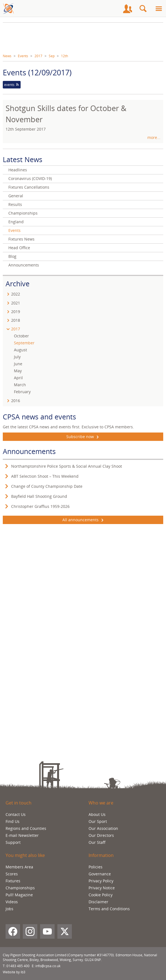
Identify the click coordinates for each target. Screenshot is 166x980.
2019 (16, 312)
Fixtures (13, 881)
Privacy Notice (102, 888)
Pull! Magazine (19, 895)
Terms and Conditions (109, 909)
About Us (97, 814)
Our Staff (97, 842)
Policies (96, 867)
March (20, 385)
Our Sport (98, 821)
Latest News (23, 159)
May (18, 371)
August (20, 350)
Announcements (24, 265)
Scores (12, 874)
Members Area (19, 867)
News (7, 56)
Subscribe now (83, 437)
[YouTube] (47, 931)
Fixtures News (21, 239)
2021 (16, 303)
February (22, 392)
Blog (12, 256)
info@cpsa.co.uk (48, 966)
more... (154, 137)
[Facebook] (13, 931)
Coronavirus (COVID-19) (30, 178)
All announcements (83, 520)
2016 (16, 401)
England (16, 222)
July (17, 357)
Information (101, 855)
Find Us (13, 821)
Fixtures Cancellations (29, 187)
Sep (52, 56)
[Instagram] (30, 931)
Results (15, 204)
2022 (16, 294)
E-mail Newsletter (22, 835)
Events (23, 56)
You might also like (25, 855)
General (16, 196)
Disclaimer (98, 902)
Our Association (103, 828)
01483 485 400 (18, 966)
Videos (12, 902)
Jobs (9, 909)
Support (13, 842)
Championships (23, 213)
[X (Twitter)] (65, 931)
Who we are (101, 803)
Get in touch (19, 803)
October (21, 336)
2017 (38, 56)
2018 (16, 320)
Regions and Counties (26, 828)
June (18, 364)
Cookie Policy (101, 895)
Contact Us (16, 814)
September (24, 343)
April (18, 378)
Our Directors (101, 835)
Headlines (18, 170)
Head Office (19, 248)
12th (64, 56)
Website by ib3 (14, 972)
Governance (100, 874)
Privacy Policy (101, 881)
